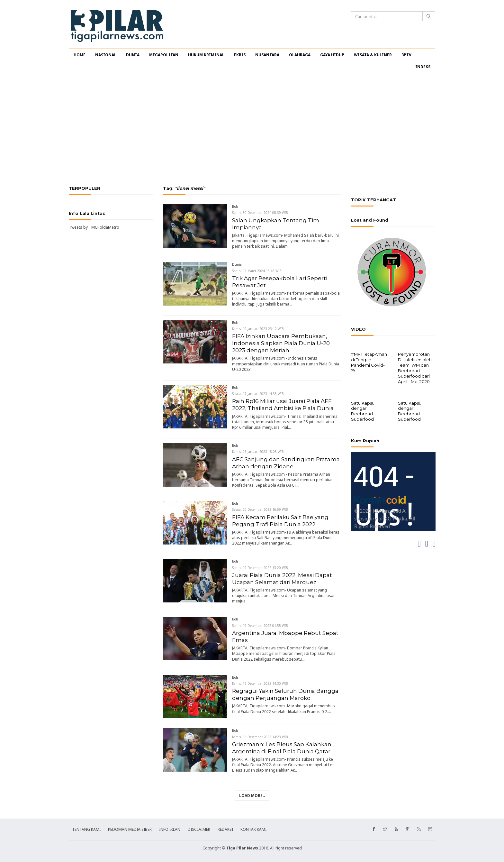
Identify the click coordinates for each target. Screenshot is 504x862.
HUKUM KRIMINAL (206, 55)
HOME (80, 55)
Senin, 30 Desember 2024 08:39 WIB (260, 213)
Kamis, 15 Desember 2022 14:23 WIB (260, 737)
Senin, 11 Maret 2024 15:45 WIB (257, 271)
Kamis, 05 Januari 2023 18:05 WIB (258, 452)
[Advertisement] (252, 129)
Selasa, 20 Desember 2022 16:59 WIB (260, 509)
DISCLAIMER (199, 829)
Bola (235, 206)
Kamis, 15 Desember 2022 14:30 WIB (260, 683)
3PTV (406, 55)
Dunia (237, 264)
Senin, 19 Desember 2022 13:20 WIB (260, 568)
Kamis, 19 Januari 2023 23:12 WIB (258, 329)
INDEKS (423, 67)
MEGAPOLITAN (164, 55)
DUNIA (133, 55)
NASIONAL (106, 55)
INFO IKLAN (170, 829)
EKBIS (240, 55)
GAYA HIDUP (332, 55)
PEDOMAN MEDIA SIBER (130, 829)
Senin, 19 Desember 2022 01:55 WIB (260, 626)
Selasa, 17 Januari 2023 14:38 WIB (258, 394)
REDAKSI (225, 829)
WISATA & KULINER (373, 55)
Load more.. (252, 796)
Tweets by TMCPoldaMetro (94, 227)
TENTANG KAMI (86, 829)
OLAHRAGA (300, 55)
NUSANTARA (267, 55)
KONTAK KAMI (253, 829)
